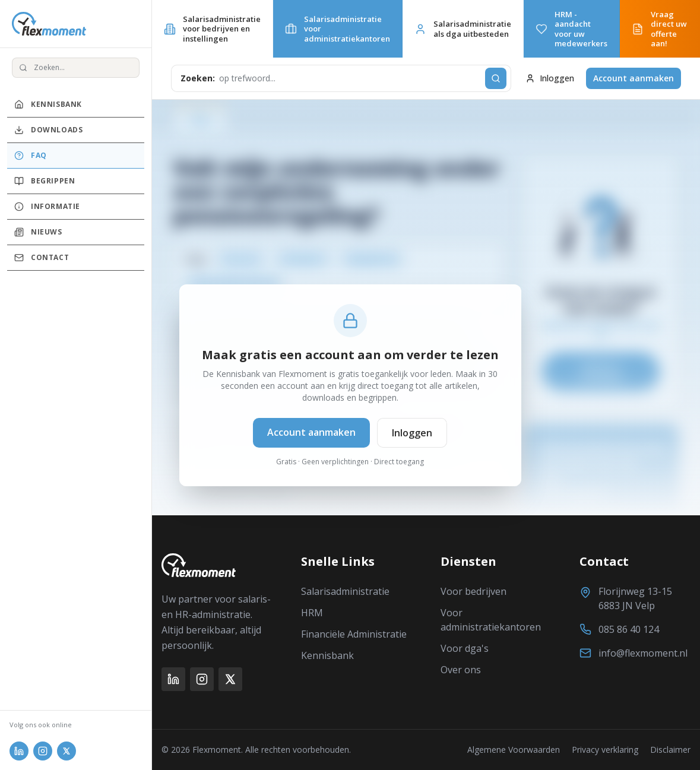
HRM (312, 613)
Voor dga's (465, 648)
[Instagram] (202, 679)
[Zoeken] (496, 78)
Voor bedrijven (473, 591)
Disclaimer (670, 750)
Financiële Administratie (354, 634)
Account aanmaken (634, 78)
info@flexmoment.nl (643, 653)
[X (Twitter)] (230, 679)
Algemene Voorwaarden (514, 750)
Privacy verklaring (605, 750)
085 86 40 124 (629, 629)
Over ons (461, 670)
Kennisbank (327, 655)
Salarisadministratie (345, 591)
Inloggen (550, 78)
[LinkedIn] (173, 679)
